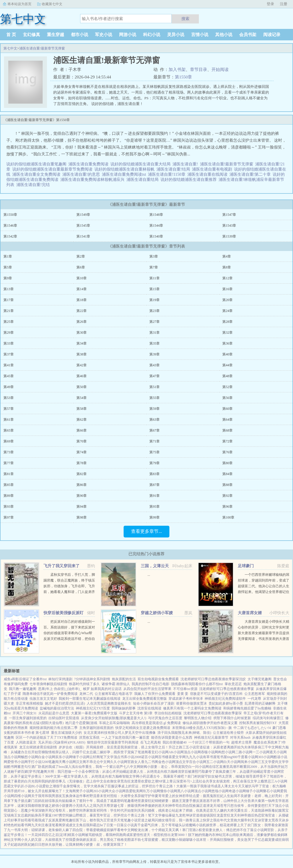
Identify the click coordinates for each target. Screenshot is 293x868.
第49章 (9, 387)
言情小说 (200, 35)
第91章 (155, 496)
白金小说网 (47, 757)
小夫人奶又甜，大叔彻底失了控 (45, 840)
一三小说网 (261, 752)
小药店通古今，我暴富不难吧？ (163, 776)
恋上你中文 (95, 781)
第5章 (8, 267)
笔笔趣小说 (129, 820)
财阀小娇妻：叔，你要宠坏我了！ (102, 845)
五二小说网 (215, 762)
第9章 (8, 278)
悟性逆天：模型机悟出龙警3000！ (162, 835)
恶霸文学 (11, 786)
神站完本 (222, 835)
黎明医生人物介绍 (198, 718)
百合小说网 (198, 762)
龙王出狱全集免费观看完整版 (144, 699)
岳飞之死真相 (151, 742)
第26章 (82, 322)
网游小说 (128, 35)
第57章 (9, 409)
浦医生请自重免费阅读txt (125, 174)
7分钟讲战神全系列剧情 (92, 679)
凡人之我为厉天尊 (96, 806)
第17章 (9, 300)
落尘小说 (127, 825)
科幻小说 (152, 35)
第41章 (9, 365)
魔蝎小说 (196, 825)
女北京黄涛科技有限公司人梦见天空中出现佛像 (120, 733)
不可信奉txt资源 (185, 689)
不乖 (90, 762)
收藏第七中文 (52, 4)
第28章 (227, 322)
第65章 (9, 430)
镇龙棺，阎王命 (231, 781)
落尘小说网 (259, 830)
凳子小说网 (84, 791)
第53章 (9, 398)
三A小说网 (279, 781)
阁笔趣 (67, 820)
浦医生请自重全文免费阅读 (37, 174)
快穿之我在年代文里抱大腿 (223, 820)
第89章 (9, 496)
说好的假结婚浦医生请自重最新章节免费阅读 (53, 169)
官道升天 (114, 820)
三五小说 (189, 747)
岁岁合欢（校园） (72, 747)
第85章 (9, 485)
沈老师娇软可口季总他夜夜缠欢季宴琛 (213, 713)
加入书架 (177, 70)
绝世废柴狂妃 (144, 801)
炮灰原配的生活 (124, 679)
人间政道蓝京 (26, 742)
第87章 (155, 485)
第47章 (155, 376)
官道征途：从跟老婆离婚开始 (218, 747)
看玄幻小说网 (158, 752)
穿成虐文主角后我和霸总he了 (84, 825)
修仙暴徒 (169, 815)
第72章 (227, 441)
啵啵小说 (193, 840)
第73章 (9, 452)
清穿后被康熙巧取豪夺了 (197, 772)
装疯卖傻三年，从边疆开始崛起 (239, 772)
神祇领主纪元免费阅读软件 (225, 699)
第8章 (227, 267)
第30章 (82, 333)
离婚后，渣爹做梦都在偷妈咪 (265, 835)
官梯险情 (45, 752)
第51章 (155, 387)
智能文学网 (131, 776)
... (149, 575)
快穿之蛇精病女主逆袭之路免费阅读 (143, 728)
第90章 (82, 496)
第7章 (154, 267)
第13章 (9, 289)
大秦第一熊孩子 (188, 786)
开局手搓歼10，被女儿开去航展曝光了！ (35, 791)
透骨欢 (139, 781)
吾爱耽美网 (134, 791)
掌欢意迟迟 (233, 684)
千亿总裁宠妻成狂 (268, 840)
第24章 (227, 311)
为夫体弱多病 (251, 747)
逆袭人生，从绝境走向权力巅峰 (154, 772)
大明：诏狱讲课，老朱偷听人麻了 (47, 830)
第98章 (82, 517)
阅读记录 (272, 35)
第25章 (9, 322)
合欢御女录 (112, 781)
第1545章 (83, 226)
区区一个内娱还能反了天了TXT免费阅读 (46, 737)
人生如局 (230, 796)
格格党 (122, 840)
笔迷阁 (143, 752)
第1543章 (229, 226)
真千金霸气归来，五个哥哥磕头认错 (161, 825)
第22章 (82, 311)
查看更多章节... (146, 531)
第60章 (227, 409)
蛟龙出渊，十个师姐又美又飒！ (158, 830)
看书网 (26, 825)
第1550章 (183, 77)
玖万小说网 (151, 791)
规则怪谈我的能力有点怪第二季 (54, 728)
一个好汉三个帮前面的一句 (209, 742)
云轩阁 (95, 757)
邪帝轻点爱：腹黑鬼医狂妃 (203, 796)
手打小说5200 (38, 762)
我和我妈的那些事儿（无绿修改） (60, 781)
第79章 (155, 463)
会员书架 (248, 35)
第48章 (227, 376)
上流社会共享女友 (206, 781)
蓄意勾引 (24, 767)
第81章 (9, 474)
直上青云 (169, 781)
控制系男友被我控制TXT (258, 723)
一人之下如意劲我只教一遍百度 (125, 737)
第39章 (155, 354)
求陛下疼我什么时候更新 (232, 718)
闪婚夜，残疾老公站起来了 (165, 810)
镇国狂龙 (213, 815)
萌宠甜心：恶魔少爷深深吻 (24, 810)
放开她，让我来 (64, 845)
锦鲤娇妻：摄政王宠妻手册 (175, 801)
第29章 (9, 333)
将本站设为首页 (19, 4)
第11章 (155, 278)
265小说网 (101, 791)
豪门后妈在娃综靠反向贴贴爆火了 (54, 801)
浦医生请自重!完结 (34, 185)
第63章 (155, 420)
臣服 (111, 786)
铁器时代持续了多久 (84, 684)
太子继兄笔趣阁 (260, 679)
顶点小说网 (192, 752)
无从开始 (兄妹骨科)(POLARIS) (62, 742)
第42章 (82, 365)
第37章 (9, 354)
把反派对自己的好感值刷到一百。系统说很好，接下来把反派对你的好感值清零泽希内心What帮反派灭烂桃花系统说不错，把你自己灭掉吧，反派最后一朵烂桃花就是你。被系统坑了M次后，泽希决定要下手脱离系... (69, 639)
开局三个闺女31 (25, 713)
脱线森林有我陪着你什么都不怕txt (197, 684)
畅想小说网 (29, 757)
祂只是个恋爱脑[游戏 (81, 723)
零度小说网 (272, 772)
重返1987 (52, 815)
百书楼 (163, 757)
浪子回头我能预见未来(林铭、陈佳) (184, 733)
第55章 (155, 398)
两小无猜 (76, 806)
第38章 (82, 354)
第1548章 (156, 215)
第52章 (227, 387)
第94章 (82, 507)
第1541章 (83, 236)
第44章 (227, 365)
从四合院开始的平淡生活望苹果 (147, 689)
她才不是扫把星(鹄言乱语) (65, 703)
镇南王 (12, 815)
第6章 (81, 267)
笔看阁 (57, 825)
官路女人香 (136, 762)
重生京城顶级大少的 (66, 733)
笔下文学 (107, 757)
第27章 (155, 322)
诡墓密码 (117, 801)
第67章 (155, 430)
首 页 (11, 35)
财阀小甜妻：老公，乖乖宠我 (163, 767)
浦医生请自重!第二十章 (251, 174)
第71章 (155, 441)
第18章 (82, 300)
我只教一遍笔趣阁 (23, 689)
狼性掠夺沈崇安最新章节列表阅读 (113, 742)
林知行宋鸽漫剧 (60, 679)
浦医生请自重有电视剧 (213, 169)
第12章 (227, 278)
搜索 (185, 19)
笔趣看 (129, 801)
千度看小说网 (248, 757)
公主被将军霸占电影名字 (114, 694)
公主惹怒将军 (255, 694)
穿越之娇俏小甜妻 (55, 806)
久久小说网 (119, 762)
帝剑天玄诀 (253, 820)
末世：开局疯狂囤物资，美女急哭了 (227, 840)
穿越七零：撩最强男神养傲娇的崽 (136, 806)
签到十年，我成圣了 (95, 801)
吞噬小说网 (209, 752)
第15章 (155, 289)
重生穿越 (56, 35)
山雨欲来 (236, 835)
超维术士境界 (241, 742)
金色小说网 (167, 762)
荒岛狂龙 (127, 781)
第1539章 (229, 236)
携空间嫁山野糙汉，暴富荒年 (81, 815)
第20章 (227, 300)
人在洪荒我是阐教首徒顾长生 (109, 703)
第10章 (82, 278)
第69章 (9, 441)
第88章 (227, 485)
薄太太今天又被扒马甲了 (243, 786)
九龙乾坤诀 (184, 815)
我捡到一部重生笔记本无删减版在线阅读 (90, 699)
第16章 (227, 289)
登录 (270, 4)
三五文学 (265, 762)
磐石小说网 (272, 791)
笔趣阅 (54, 762)
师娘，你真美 (196, 810)
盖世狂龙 (227, 815)
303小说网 (266, 757)
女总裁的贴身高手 (31, 815)
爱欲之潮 (49, 786)
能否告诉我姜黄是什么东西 (172, 737)
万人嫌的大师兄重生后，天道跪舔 (239, 810)
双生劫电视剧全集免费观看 (158, 679)
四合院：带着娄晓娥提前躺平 (95, 830)
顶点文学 (182, 762)
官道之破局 (146, 820)
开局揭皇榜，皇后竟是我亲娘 (108, 747)
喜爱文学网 (177, 757)
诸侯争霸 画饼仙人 (116, 684)
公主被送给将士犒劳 (228, 733)
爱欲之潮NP (154, 781)
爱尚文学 (278, 762)
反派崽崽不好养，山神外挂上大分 (222, 801)
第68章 (227, 430)
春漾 (48, 825)
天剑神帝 (169, 806)
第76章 (227, 452)
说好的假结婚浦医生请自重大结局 (141, 164)
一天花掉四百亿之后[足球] (48, 835)
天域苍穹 (220, 806)
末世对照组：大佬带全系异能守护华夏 (129, 796)
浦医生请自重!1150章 (168, 174)
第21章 (9, 311)
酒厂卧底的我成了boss (48, 767)
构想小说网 (227, 752)
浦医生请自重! (186, 164)
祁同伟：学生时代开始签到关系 (120, 810)
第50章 (82, 387)
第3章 (154, 256)
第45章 (9, 376)
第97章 (9, 517)
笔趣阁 (42, 772)
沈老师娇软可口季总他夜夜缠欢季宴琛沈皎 (213, 679)
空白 (188, 767)
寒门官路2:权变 (194, 830)
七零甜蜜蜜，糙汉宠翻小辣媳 (163, 840)
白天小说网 (232, 762)
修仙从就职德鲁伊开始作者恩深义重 (210, 723)
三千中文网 (270, 747)
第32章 (227, 333)
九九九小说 (194, 757)
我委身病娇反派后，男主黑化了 (93, 840)
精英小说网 (76, 835)
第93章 (9, 507)
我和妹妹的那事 (124, 708)
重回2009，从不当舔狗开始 (264, 767)
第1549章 (83, 215)
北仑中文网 (102, 762)
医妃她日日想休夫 (38, 845)
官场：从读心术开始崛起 (111, 772)
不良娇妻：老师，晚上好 (256, 796)
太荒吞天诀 (277, 820)
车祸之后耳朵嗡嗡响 (114, 723)
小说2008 (134, 757)
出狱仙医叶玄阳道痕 (64, 718)
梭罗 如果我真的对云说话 (102, 689)
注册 (284, 4)
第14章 (82, 289)
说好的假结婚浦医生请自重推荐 (190, 180)
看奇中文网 (126, 830)
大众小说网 (117, 791)
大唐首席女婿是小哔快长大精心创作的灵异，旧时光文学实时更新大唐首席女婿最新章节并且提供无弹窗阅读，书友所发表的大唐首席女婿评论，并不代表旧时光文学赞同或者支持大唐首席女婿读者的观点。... (264, 639)
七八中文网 (132, 767)
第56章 (227, 398)
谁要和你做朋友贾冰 (191, 703)
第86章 (82, 485)
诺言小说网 (150, 757)
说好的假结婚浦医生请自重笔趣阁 (37, 164)
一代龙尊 (254, 699)
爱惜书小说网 (17, 762)
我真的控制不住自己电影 (151, 684)
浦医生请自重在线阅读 (208, 174)
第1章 (8, 256)
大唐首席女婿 (250, 613)
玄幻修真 (31, 35)
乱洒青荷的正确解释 (260, 703)
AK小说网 (176, 752)
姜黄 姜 (183, 694)
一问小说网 (200, 767)
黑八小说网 (186, 791)
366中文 (51, 776)
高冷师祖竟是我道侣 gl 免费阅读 (156, 723)
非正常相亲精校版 (29, 703)
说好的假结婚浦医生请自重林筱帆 (125, 169)
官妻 (265, 820)
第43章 (155, 365)
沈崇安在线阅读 (149, 708)
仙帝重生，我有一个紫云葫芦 (101, 767)
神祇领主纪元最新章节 (211, 737)
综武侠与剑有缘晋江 (268, 718)
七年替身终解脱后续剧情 (48, 684)
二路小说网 (244, 752)
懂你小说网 (169, 791)
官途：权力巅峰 (274, 786)
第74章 (82, 452)
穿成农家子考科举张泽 (186, 699)
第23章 (155, 311)
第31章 (155, 333)
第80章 (227, 463)
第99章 (155, 517)
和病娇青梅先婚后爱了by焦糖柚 (247, 708)
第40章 (227, 354)
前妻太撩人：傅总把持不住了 (228, 830)
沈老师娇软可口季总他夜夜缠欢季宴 (227, 689)
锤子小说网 (81, 757)
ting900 (232, 757)
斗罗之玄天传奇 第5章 (136, 713)
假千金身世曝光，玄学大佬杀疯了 (82, 786)
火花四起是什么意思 (54, 713)
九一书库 (14, 830)
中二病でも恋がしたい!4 (252, 728)
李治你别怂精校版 (168, 713)
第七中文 (10, 48)
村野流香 (93, 796)
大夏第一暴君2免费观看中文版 (94, 713)
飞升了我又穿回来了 (62, 566)
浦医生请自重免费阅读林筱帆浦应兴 (93, 180)
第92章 (227, 496)
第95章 (155, 507)
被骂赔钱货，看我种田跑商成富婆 (111, 835)
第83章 (155, 474)
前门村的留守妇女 (201, 776)
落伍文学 (250, 781)
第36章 (227, 343)
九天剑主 (38, 825)
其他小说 (224, 35)
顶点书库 (120, 757)
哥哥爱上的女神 (170, 796)
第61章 (9, 420)
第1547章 (229, 215)
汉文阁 (81, 762)
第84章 (227, 474)
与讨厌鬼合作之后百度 (165, 718)
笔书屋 (222, 757)
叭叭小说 (24, 786)
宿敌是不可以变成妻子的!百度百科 (216, 694)
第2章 (81, 256)
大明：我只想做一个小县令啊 (70, 772)
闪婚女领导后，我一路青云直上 (179, 820)
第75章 (155, 452)
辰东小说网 (64, 757)
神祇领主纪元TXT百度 (93, 708)
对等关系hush (240, 737)
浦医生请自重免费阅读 (89, 164)
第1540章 (156, 236)
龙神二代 (86, 694)
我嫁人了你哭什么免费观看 (155, 694)
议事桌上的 (123, 786)
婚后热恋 (254, 815)
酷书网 (12, 767)
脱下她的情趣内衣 (202, 835)
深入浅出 (72, 767)
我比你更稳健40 (175, 742)
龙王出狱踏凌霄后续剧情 (38, 747)
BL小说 (37, 786)
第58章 (82, 409)
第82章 (82, 474)
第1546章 (10, 226)
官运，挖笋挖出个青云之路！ (154, 786)
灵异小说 (176, 35)
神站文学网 (12, 840)
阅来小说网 (249, 762)
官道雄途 (199, 815)
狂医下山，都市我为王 (90, 820)
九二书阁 (151, 762)
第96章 (227, 507)
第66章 (82, 430)
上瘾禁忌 (264, 781)
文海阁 (71, 791)
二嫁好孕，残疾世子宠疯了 (117, 752)
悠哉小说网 (220, 791)
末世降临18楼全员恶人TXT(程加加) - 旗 (202, 728)
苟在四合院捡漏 (187, 806)
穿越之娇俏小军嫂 (157, 613)
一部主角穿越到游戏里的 (28, 718)
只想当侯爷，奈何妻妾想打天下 (251, 806)
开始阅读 (220, 70)
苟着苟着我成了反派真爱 (43, 820)
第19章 (155, 300)
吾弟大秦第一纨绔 (261, 801)
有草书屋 (210, 757)
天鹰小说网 (67, 762)
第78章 (82, 463)
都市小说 (80, 35)
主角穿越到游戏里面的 (96, 728)
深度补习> (184, 781)
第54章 (82, 398)
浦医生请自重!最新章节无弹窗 (42, 48)
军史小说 (104, 35)
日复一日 (113, 825)
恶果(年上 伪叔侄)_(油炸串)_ (60, 689)
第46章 (82, 376)
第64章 (227, 420)
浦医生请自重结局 (143, 180)
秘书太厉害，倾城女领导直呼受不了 (242, 776)
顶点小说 (282, 806)
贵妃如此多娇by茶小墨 (226, 703)
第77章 (9, 463)
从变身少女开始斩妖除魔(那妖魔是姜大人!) (114, 718)
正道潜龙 (206, 806)
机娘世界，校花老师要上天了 (225, 825)
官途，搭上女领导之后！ (150, 747)
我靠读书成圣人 (212, 786)
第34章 (82, 343)
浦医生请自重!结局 (174, 169)
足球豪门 (246, 566)
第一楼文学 (66, 776)
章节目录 (199, 70)
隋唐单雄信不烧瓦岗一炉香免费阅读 (50, 694)
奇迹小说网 (237, 791)
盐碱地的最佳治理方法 (57, 708)
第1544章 (156, 226)
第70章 (82, 441)
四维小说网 (23, 796)
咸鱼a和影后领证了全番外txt (25, 679)
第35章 (155, 343)
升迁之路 (175, 747)
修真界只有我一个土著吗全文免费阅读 (192, 708)
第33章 (9, 343)
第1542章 (10, 236)
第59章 (155, 409)
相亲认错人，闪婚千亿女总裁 (74, 752)
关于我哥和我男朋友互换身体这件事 (59, 796)
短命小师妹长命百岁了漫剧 (154, 703)
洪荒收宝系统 (89, 737)
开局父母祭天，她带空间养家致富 (71, 810)
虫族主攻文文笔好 (43, 699)
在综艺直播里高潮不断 (226, 767)
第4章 (227, 256)
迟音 (210, 810)
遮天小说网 (278, 752)
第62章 (82, 420)
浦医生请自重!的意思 (82, 174)
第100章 (228, 517)
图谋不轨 (134, 840)
